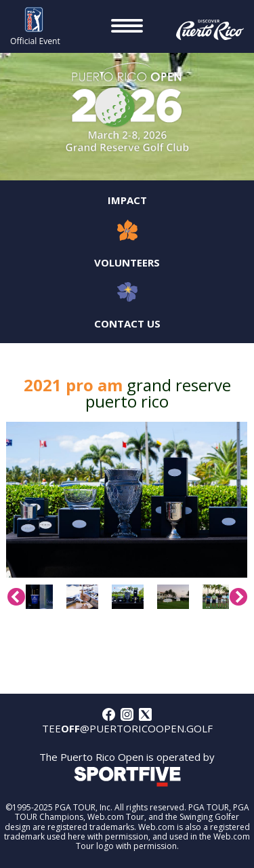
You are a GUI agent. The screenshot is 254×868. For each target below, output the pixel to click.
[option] (127, 500)
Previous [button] (16, 597)
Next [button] (238, 597)
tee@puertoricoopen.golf (127, 728)
